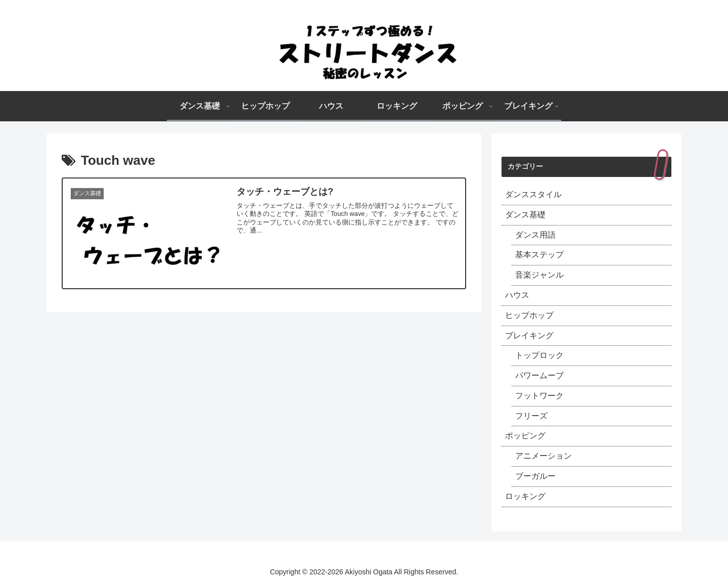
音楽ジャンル (539, 275)
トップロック (539, 355)
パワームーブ (539, 375)
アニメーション (543, 456)
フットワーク (539, 396)
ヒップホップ (529, 315)
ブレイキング (529, 335)
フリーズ (531, 416)
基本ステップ (539, 255)
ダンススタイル (533, 194)
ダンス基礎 (525, 215)
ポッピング (525, 436)
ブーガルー (535, 476)
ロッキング (525, 496)
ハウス (517, 295)
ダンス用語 (535, 235)
